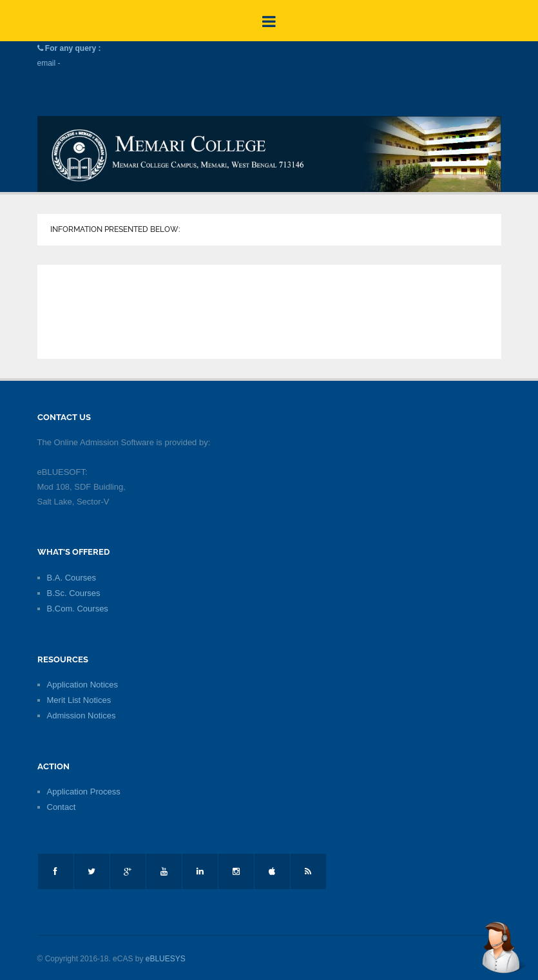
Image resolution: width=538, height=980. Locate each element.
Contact (62, 807)
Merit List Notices (79, 700)
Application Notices (83, 685)
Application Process (84, 792)
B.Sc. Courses (74, 593)
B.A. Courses (72, 578)
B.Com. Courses (78, 609)
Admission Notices (82, 716)
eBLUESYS (166, 959)
